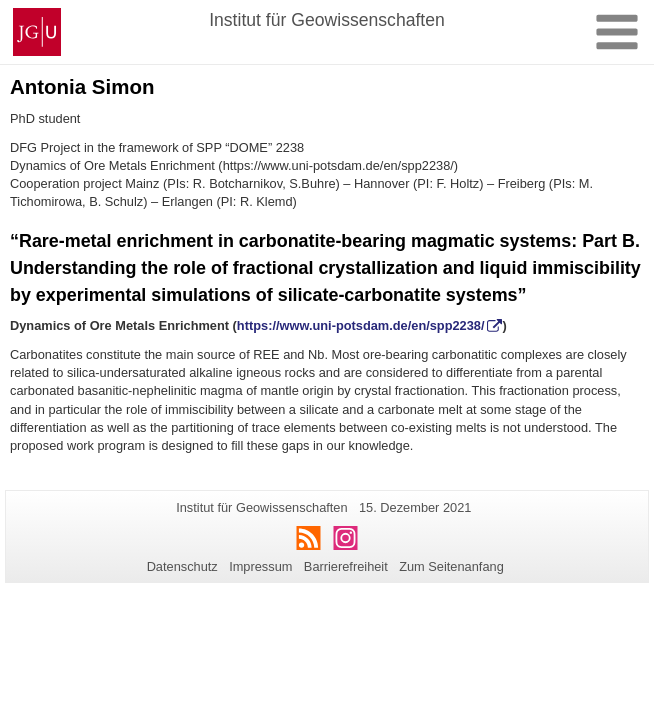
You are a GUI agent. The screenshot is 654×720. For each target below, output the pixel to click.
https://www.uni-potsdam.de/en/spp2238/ (361, 325)
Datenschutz (182, 566)
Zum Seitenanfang (451, 566)
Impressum (260, 566)
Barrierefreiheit (346, 566)
